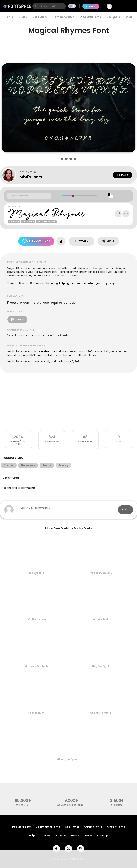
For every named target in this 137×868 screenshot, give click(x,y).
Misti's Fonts (31, 177)
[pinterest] (81, 849)
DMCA (88, 836)
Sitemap (102, 836)
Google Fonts (116, 827)
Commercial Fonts (48, 827)
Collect (82, 241)
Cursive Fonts (93, 827)
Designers (113, 17)
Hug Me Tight (101, 666)
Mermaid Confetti (36, 666)
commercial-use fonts (70, 805)
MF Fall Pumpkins (101, 573)
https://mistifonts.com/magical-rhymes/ (87, 283)
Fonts (9, 17)
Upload (91, 6)
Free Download (36, 241)
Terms (75, 836)
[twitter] (68, 849)
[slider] (73, 196)
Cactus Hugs (36, 713)
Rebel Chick (101, 620)
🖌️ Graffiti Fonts (90, 17)
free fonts (22, 805)
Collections (40, 17)
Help (32, 836)
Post (125, 510)
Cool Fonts (72, 827)
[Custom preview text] (29, 196)
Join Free (126, 6)
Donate (17, 319)
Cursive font (47, 351)
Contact (123, 175)
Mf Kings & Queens (69, 759)
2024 (18, 437)
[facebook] (56, 849)
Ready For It (36, 573)
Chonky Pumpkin (101, 713)
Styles (23, 17)
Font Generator (64, 17)
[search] (49, 6)
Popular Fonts (21, 827)
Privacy (61, 836)
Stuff (129, 17)
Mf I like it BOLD (36, 620)
